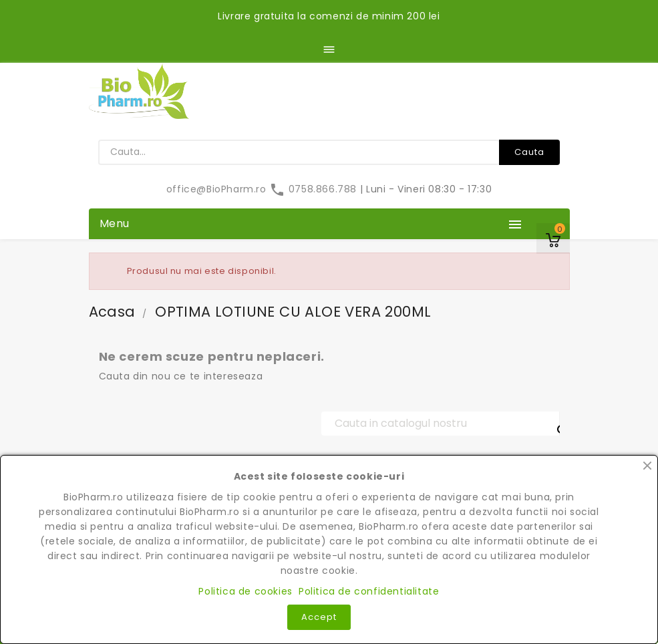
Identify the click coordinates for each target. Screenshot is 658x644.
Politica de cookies (245, 591)
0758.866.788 (314, 189)
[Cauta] (441, 424)
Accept (319, 617)
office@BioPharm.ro (218, 189)
